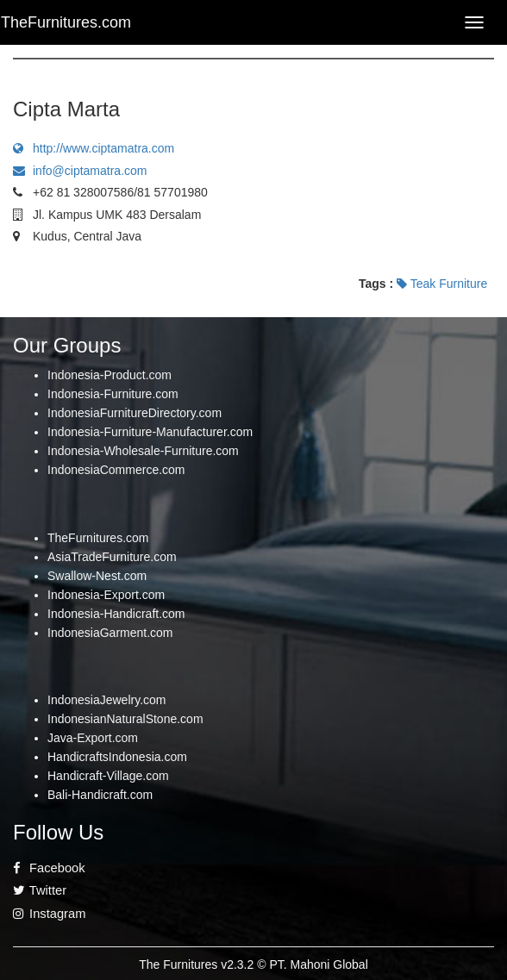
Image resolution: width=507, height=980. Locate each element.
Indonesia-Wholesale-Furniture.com (143, 451)
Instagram (49, 914)
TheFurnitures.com (98, 538)
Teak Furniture (442, 284)
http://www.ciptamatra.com (94, 148)
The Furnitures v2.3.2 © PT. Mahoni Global (253, 964)
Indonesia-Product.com (110, 375)
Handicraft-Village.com (108, 776)
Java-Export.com (93, 738)
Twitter (40, 890)
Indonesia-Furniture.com (113, 394)
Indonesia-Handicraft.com (116, 614)
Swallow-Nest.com (97, 576)
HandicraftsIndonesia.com (117, 757)
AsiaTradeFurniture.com (112, 557)
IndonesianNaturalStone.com (125, 719)
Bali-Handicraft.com (100, 795)
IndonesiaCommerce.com (116, 470)
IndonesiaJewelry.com (106, 700)
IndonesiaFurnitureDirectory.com (135, 413)
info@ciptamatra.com (80, 171)
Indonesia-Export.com (106, 595)
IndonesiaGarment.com (110, 633)
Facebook (49, 868)
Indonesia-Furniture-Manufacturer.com (150, 432)
